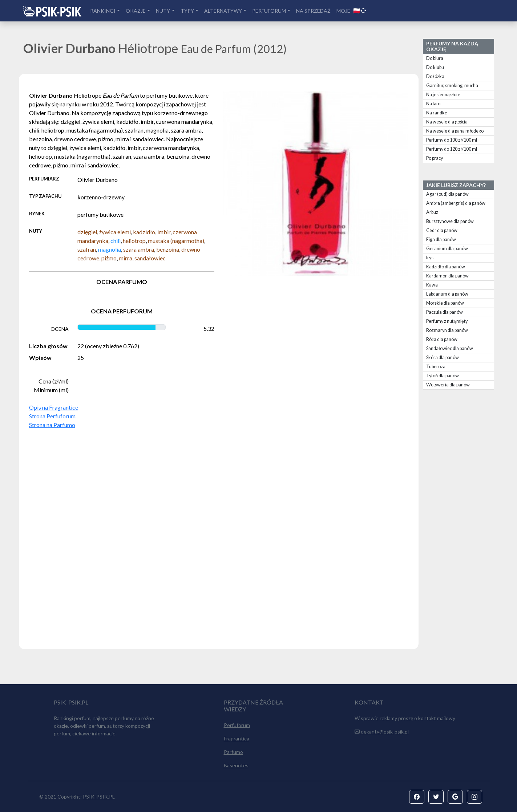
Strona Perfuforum (52, 416)
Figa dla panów (441, 239)
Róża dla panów (442, 339)
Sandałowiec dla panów (450, 348)
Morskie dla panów (445, 303)
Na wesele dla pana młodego (455, 131)
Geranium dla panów (447, 249)
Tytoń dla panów (443, 376)
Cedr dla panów (442, 230)
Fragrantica (237, 738)
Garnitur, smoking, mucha (452, 86)
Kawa (432, 285)
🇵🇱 (360, 10)
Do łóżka (435, 76)
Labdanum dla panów (447, 294)
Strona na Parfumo (52, 425)
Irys (430, 258)
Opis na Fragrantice (54, 407)
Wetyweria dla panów (448, 385)
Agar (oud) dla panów (447, 194)
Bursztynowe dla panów (450, 221)
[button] (417, 797)
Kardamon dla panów (447, 276)
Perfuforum (237, 725)
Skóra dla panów (443, 358)
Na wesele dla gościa (447, 122)
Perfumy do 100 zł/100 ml (452, 140)
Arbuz (432, 212)
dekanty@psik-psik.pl (385, 732)
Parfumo (233, 752)
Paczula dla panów (445, 312)
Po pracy (435, 158)
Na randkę (437, 113)
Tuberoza (436, 367)
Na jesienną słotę (443, 95)
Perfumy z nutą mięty (447, 321)
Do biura (435, 58)
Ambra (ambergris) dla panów (456, 203)
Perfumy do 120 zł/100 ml (452, 149)
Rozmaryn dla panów (447, 330)
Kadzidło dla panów (446, 267)
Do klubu (435, 67)
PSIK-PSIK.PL (99, 797)
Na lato (433, 104)
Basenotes (236, 765)
